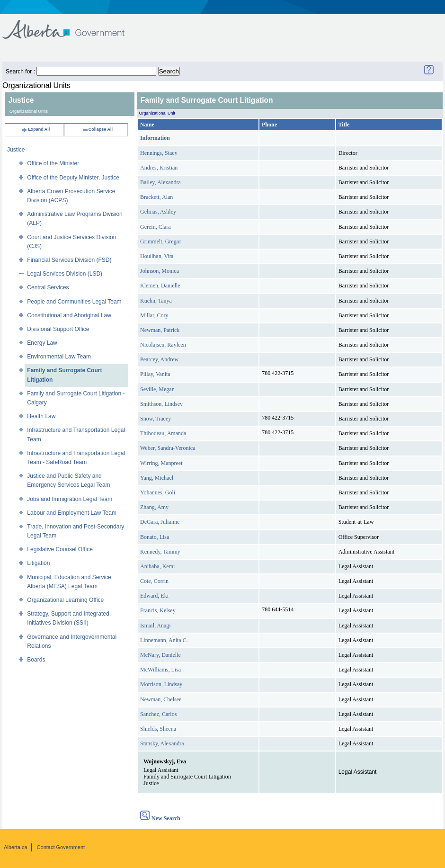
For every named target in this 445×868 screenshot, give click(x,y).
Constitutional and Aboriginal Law (69, 315)
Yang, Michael (157, 478)
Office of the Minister (53, 163)
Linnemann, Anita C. (164, 640)
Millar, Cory (154, 315)
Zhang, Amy (154, 507)
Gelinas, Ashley (158, 212)
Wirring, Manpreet (161, 463)
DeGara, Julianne (160, 522)
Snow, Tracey (156, 419)
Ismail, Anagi (156, 626)
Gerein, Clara (156, 227)
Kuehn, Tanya (156, 301)
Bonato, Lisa (155, 537)
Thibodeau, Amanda (163, 433)
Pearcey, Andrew (159, 359)
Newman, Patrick (160, 330)
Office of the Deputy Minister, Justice (73, 178)
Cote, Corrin (154, 581)
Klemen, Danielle (160, 286)
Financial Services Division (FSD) (69, 260)
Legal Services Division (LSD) (65, 274)
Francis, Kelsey (158, 610)
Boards (36, 660)
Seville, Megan (157, 389)
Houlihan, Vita (157, 256)
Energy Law (42, 343)
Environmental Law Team (59, 357)
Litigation (38, 563)
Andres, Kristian (159, 168)
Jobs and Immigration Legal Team (70, 499)
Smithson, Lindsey (161, 404)
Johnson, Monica (160, 271)
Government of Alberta (71, 25)
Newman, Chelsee (161, 699)
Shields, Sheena (158, 729)
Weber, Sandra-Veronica (168, 448)
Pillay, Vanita (155, 374)
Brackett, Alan (156, 197)
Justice (16, 150)
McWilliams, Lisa (160, 670)
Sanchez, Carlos (158, 714)
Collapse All (97, 129)
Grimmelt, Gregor (161, 242)
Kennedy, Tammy (160, 552)
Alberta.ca (16, 847)
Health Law (41, 416)
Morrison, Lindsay (161, 684)
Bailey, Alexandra (160, 182)
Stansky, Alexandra (162, 743)
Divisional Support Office (58, 329)
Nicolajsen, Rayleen (163, 345)
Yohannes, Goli (158, 492)
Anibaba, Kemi (157, 566)
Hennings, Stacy (159, 153)
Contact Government (61, 847)
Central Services (48, 287)
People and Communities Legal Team (74, 302)
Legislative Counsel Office (60, 549)
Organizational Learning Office (65, 600)
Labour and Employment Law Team (72, 513)
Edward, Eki (154, 596)
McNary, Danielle (160, 655)
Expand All (36, 129)
